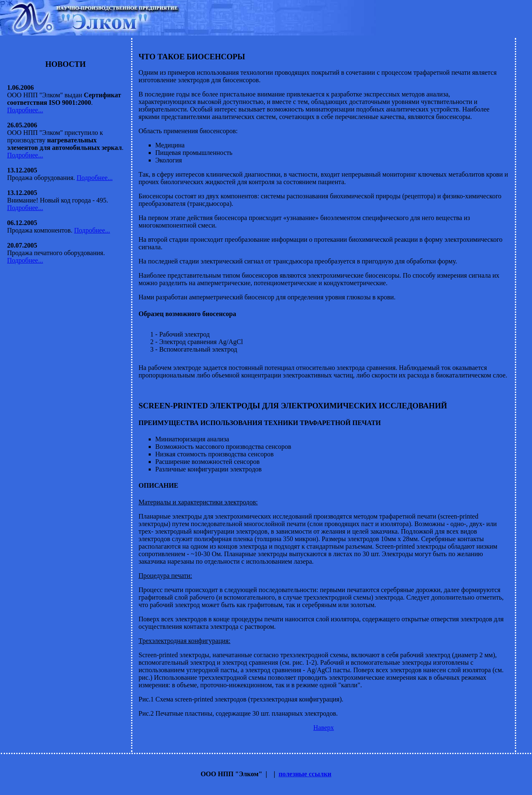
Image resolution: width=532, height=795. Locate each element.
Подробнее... (25, 110)
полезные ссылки (305, 774)
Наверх (323, 728)
